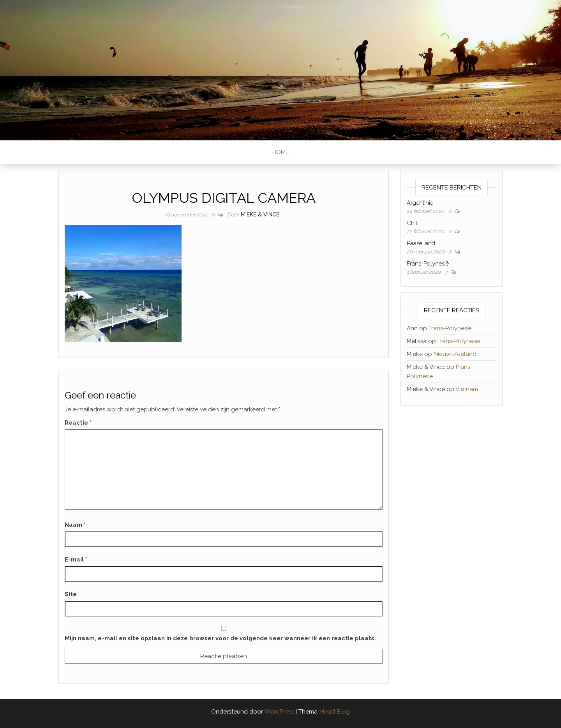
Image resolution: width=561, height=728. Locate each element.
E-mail (76, 560)
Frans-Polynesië (428, 264)
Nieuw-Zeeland (455, 354)
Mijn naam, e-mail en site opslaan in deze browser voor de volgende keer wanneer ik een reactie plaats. (220, 638)
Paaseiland (421, 243)
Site (71, 594)
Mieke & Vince (260, 214)
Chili (413, 223)
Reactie (78, 423)
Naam (75, 525)
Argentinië (420, 203)
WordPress (279, 712)
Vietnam (467, 389)
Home (281, 152)
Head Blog (335, 712)
